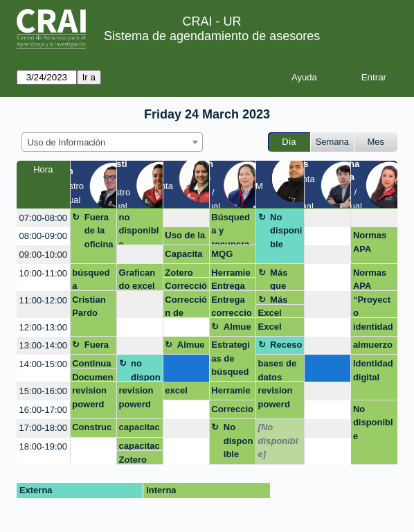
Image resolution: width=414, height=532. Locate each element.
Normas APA (370, 242)
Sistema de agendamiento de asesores (212, 36)
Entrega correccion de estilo (232, 286)
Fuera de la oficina (99, 231)
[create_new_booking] (186, 218)
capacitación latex (139, 429)
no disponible (139, 229)
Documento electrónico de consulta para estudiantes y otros (92, 377)
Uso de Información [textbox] (67, 142)
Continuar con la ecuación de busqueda (91, 363)
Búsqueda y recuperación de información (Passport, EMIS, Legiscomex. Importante (232, 229)
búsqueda (91, 279)
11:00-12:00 (43, 300)
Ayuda (304, 77)
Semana (332, 142)
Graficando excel (137, 279)
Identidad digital (373, 370)
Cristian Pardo (89, 307)
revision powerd (89, 397)
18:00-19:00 (43, 446)
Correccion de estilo (232, 411)
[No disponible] (278, 441)
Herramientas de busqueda (231, 273)
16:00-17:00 (43, 410)
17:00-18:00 (43, 428)
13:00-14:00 (43, 345)
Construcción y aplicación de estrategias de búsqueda (92, 429)
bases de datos (278, 370)
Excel (270, 313)
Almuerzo (237, 329)
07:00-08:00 (43, 218)
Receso (286, 345)
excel (176, 390)
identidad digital (373, 329)
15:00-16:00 (43, 391)
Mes (376, 142)
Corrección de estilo (186, 286)
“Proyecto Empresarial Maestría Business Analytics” (374, 306)
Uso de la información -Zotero (185, 238)
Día (289, 142)
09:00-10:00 (43, 255)
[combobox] (112, 142)
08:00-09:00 (43, 236)
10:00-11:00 (43, 273)
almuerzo (373, 345)
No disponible (286, 231)
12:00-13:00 (43, 327)
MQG (222, 254)
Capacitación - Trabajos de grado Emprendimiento (186, 256)
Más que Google (286, 279)
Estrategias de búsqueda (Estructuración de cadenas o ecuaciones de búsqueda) (231, 361)
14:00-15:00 (43, 364)
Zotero (179, 273)
